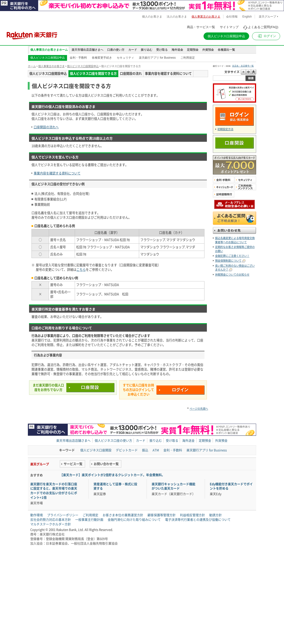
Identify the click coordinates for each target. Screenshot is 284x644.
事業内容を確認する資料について (57, 173)
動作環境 (37, 515)
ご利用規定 (188, 58)
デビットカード (127, 450)
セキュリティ (125, 58)
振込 (145, 450)
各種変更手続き (102, 58)
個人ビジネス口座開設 (96, 450)
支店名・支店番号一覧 (243, 66)
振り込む (147, 50)
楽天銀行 (32, 34)
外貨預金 (208, 50)
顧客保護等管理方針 (162, 515)
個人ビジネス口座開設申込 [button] (226, 36)
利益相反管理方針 (192, 515)
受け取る (162, 50)
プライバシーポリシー (63, 515)
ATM (156, 450)
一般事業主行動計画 (89, 519)
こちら (81, 269)
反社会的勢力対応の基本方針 (51, 519)
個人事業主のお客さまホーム (49, 50)
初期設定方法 (225, 129)
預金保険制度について (228, 261)
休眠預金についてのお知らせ (232, 275)
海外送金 (177, 50)
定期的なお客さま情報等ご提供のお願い (235, 249)
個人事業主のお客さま (51, 66)
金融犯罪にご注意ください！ (232, 256)
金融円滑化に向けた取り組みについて (134, 519)
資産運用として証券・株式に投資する (115, 486)
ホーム (32, 66)
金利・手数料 (78, 58)
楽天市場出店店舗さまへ (87, 50)
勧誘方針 (216, 515)
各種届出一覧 (226, 50)
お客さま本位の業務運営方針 (123, 515)
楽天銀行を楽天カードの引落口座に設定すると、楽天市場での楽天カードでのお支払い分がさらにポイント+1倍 (54, 491)
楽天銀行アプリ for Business (157, 58)
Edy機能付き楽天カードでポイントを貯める (231, 486)
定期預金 (193, 50)
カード (133, 50)
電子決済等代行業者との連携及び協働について (198, 519)
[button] (266, 36)
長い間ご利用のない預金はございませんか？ (235, 268)
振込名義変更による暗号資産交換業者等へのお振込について (235, 240)
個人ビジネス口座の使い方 (113, 440)
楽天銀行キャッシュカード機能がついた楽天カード (173, 486)
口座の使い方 (116, 50)
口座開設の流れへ (46, 127)
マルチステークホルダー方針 (51, 524)
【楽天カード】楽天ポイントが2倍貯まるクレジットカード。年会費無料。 (112, 475)
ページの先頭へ (199, 409)
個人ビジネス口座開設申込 (48, 58)
